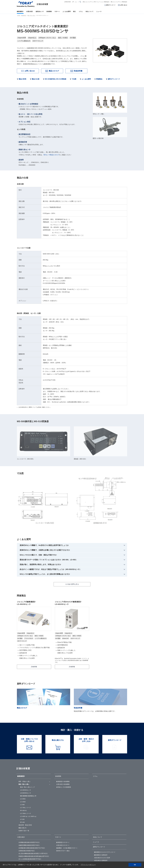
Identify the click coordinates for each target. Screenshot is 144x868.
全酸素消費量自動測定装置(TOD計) (29, 811)
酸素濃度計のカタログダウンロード (105, 818)
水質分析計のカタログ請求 (102, 824)
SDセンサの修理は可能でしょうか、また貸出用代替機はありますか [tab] (45, 530)
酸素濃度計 (20, 11)
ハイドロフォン (23, 845)
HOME (19, 15)
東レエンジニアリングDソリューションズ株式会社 (96, 2)
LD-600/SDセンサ (25, 759)
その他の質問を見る (72, 540)
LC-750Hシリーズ (25, 779)
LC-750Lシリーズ (25, 774)
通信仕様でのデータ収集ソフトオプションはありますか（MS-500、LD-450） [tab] (48, 515)
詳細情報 (34, 633)
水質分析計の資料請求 (101, 826)
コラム (81, 11)
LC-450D (23, 768)
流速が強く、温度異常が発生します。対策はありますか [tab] (40, 520)
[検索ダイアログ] (80, 2)
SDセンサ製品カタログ (51, 155)
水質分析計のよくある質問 (64, 842)
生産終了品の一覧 (24, 797)
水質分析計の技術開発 (63, 750)
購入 (75, 11)
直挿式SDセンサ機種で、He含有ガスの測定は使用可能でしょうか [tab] (44, 501)
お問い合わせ (124, 5)
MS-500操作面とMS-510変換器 (56, 79)
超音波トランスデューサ (26, 840)
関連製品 (99, 79)
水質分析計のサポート (63, 811)
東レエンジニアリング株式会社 (119, 2)
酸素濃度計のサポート (63, 808)
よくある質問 (67, 11)
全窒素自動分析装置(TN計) (27, 817)
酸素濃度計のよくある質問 (64, 840)
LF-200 (22, 785)
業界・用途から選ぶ (25, 747)
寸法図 (74, 79)
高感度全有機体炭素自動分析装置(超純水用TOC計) (34, 822)
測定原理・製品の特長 (25, 791)
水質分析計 (30, 11)
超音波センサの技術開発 (64, 753)
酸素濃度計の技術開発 (63, 747)
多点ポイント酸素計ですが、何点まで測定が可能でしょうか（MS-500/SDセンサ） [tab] (50, 525)
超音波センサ (40, 11)
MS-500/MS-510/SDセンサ (28, 762)
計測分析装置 (42, 4)
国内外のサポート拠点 (63, 817)
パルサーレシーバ (24, 842)
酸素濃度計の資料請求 (101, 821)
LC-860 (22, 771)
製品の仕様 (36, 79)
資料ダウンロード (111, 5)
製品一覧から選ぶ (31, 15)
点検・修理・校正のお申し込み (103, 842)
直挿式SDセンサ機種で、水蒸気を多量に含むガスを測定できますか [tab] (45, 506)
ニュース (99, 11)
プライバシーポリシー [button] (88, 865)
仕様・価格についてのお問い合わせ (105, 840)
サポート (57, 11)
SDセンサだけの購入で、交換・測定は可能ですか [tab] (38, 510)
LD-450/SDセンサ (25, 756)
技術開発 (49, 11)
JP (73, 2)
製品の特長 (22, 79)
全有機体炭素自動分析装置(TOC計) (29, 808)
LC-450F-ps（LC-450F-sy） (29, 782)
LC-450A (23, 765)
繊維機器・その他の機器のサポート (67, 814)
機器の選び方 (23, 794)
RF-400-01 (23, 776)
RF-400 (22, 788)
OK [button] (135, 865)
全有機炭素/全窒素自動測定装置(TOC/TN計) (32, 814)
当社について (89, 11)
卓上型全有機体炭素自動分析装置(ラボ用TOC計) (33, 819)
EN (76, 2)
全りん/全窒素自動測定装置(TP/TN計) (30, 825)
